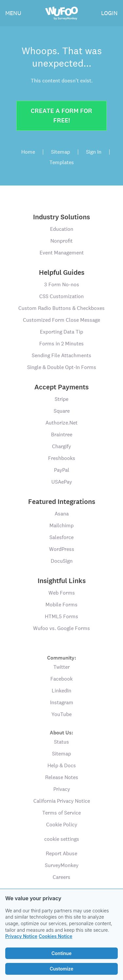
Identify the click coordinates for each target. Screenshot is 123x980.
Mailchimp (61, 525)
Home (28, 152)
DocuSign (62, 561)
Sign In (94, 152)
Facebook (61, 679)
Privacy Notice (21, 936)
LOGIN (109, 13)
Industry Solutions (61, 217)
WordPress (62, 549)
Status (61, 742)
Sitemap (61, 152)
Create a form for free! (61, 116)
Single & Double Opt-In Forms (62, 367)
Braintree (62, 435)
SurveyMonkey (62, 865)
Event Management (62, 253)
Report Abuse (61, 853)
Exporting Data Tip (61, 332)
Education (62, 229)
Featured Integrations (62, 502)
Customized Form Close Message (61, 320)
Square (62, 411)
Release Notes (62, 777)
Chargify (61, 446)
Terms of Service (61, 813)
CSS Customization (61, 296)
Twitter (61, 667)
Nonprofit (61, 241)
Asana (62, 514)
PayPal (62, 470)
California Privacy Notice (62, 801)
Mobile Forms (61, 605)
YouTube (61, 714)
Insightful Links (62, 581)
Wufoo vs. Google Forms (61, 628)
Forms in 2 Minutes (61, 344)
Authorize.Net (61, 423)
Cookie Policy (62, 825)
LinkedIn (61, 691)
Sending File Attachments (61, 355)
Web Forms (62, 593)
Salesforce (61, 537)
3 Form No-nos (62, 284)
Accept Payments (61, 387)
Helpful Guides (62, 272)
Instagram (62, 702)
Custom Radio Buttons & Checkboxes (61, 308)
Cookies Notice (55, 936)
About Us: (61, 732)
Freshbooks (62, 458)
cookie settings (62, 839)
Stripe (61, 399)
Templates (62, 163)
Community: (62, 657)
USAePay (62, 482)
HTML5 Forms (61, 616)
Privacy (62, 789)
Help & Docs (62, 765)
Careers (61, 877)
